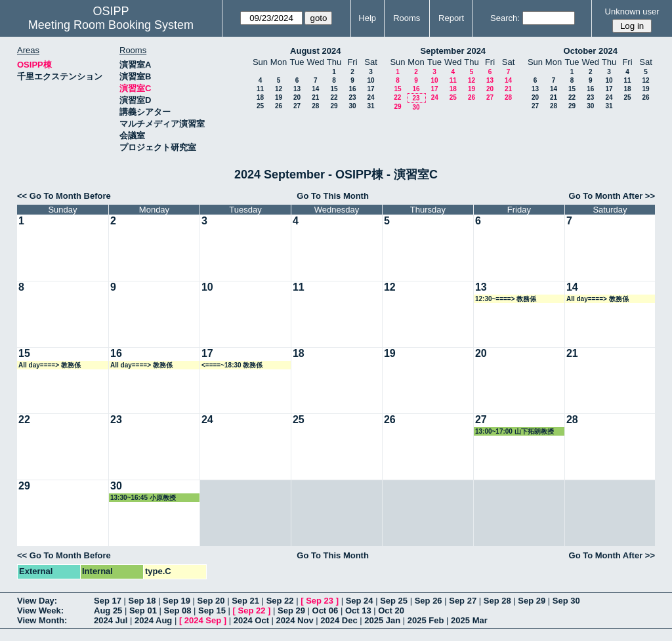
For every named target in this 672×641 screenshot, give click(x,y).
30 (352, 106)
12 (279, 89)
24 (370, 97)
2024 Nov (295, 620)
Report (451, 18)
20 (297, 97)
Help (367, 18)
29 (334, 106)
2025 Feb (426, 620)
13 (297, 89)
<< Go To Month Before (64, 196)
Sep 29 (532, 601)
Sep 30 (566, 601)
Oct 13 (358, 610)
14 (315, 89)
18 (260, 97)
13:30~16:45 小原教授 (143, 498)
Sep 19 (177, 601)
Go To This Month (333, 196)
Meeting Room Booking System (111, 25)
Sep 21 (245, 601)
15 (334, 89)
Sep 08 (177, 610)
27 (297, 106)
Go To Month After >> (612, 196)
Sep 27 (463, 601)
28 (315, 106)
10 (370, 80)
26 (279, 106)
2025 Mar (469, 620)
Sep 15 (212, 610)
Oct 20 (391, 610)
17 (370, 89)
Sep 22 (280, 601)
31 (370, 106)
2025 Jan (382, 620)
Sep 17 (108, 601)
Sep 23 (320, 601)
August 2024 (315, 51)
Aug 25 (108, 610)
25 (260, 106)
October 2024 (591, 51)
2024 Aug (153, 620)
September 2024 (453, 51)
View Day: (37, 601)
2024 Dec (339, 620)
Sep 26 (429, 601)
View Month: (42, 620)
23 (352, 97)
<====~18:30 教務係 (232, 365)
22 (334, 97)
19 (279, 97)
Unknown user (632, 11)
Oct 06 (325, 610)
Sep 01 (143, 610)
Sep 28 (497, 601)
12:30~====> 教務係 (506, 299)
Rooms (407, 18)
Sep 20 (211, 601)
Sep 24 (360, 601)
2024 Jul (111, 620)
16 (352, 89)
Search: (505, 18)
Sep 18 (142, 601)
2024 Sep (203, 620)
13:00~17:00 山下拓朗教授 (514, 431)
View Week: (40, 610)
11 (260, 89)
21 (315, 97)
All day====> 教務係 (598, 299)
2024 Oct (251, 620)
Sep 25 (394, 601)
